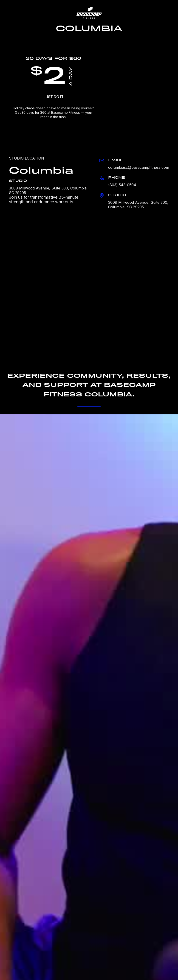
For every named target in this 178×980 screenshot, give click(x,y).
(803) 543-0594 (122, 185)
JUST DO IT (54, 97)
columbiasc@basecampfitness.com (139, 167)
